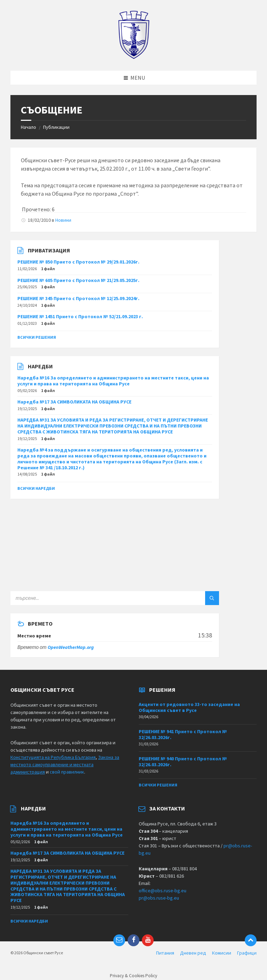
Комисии (222, 953)
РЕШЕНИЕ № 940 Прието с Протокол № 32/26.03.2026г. (183, 762)
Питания (165, 953)
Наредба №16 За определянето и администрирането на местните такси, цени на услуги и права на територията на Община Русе (113, 381)
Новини (63, 220)
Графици (247, 953)
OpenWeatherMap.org (71, 647)
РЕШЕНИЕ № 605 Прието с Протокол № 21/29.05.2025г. (78, 280)
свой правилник (67, 772)
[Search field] (97, 598)
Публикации (56, 127)
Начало (29, 127)
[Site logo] (134, 57)
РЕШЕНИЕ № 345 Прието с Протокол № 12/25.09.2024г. (78, 298)
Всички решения (37, 337)
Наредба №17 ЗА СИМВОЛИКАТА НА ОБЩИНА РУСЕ (74, 402)
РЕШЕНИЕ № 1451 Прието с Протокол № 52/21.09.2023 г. (80, 316)
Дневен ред (193, 953)
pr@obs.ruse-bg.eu (159, 898)
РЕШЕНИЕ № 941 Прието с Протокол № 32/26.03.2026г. (183, 734)
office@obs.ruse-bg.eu (163, 891)
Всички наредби (36, 488)
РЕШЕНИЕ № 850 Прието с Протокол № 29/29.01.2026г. (78, 262)
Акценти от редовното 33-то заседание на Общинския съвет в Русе (189, 707)
